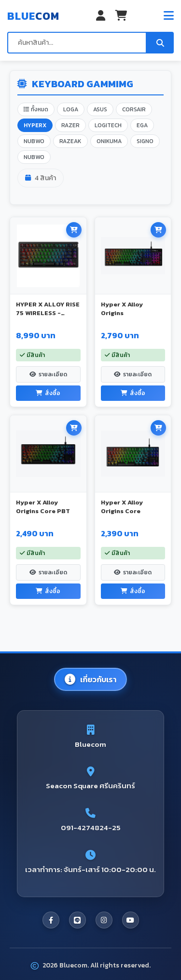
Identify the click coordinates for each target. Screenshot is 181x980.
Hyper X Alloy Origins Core (122, 507)
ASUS (100, 109)
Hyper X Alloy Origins (122, 309)
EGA (142, 125)
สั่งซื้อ (48, 393)
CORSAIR (134, 109)
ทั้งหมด (36, 109)
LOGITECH (108, 125)
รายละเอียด (48, 374)
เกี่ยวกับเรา (90, 679)
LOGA (71, 109)
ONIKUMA (109, 141)
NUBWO (34, 141)
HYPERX (35, 125)
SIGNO (145, 141)
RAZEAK (70, 141)
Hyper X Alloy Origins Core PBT (43, 507)
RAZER (70, 125)
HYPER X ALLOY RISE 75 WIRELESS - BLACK (48, 313)
